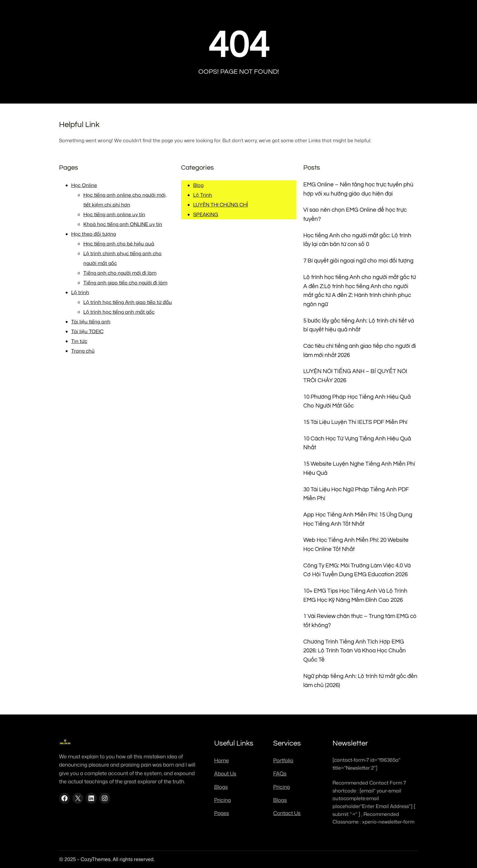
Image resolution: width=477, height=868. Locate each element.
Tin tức (79, 341)
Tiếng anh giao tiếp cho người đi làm (125, 283)
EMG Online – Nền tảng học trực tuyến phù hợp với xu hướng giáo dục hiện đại (358, 189)
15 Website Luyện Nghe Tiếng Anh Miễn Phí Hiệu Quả (359, 469)
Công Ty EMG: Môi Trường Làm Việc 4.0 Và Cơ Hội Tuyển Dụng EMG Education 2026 (357, 570)
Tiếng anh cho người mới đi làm (120, 273)
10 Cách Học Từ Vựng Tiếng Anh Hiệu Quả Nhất (357, 443)
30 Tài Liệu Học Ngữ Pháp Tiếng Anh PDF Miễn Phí (356, 494)
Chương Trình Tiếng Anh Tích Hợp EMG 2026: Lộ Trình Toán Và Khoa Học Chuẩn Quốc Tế (355, 651)
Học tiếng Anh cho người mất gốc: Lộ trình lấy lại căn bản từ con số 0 (357, 240)
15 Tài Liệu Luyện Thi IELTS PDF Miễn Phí (355, 422)
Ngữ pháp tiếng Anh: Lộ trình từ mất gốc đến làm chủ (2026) (360, 681)
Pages (222, 813)
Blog (198, 185)
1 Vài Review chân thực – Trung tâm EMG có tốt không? (360, 621)
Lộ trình (80, 292)
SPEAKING (206, 214)
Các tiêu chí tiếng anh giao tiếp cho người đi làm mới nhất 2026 (360, 351)
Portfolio (283, 760)
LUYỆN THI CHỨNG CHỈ (221, 205)
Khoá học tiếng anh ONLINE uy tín (123, 224)
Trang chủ (83, 351)
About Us (225, 773)
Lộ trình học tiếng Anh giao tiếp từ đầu (128, 302)
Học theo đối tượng (94, 234)
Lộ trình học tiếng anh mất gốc (119, 312)
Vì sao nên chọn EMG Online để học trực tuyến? (355, 215)
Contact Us (287, 813)
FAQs (280, 773)
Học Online (84, 185)
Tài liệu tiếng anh (91, 322)
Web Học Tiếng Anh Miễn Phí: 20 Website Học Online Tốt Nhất (356, 545)
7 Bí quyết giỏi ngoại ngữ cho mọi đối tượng (358, 261)
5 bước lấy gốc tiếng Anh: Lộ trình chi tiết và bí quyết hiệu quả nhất (359, 325)
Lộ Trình (203, 195)
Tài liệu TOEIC (87, 331)
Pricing (223, 800)
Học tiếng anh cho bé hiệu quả (119, 244)
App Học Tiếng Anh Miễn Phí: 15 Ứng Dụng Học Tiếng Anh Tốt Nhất (358, 519)
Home (221, 760)
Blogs (221, 787)
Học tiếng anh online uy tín (114, 214)
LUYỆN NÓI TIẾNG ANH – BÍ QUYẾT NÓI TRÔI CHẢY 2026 (355, 376)
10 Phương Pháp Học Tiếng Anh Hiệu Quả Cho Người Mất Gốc (357, 402)
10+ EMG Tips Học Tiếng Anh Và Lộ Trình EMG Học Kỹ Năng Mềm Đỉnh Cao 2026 (355, 596)
